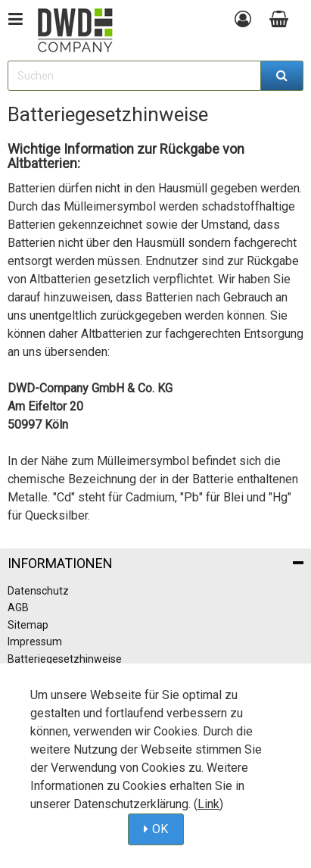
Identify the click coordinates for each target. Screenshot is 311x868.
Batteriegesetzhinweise (65, 659)
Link (208, 804)
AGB (18, 607)
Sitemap (28, 625)
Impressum (35, 642)
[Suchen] (282, 76)
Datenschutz (38, 591)
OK (160, 829)
